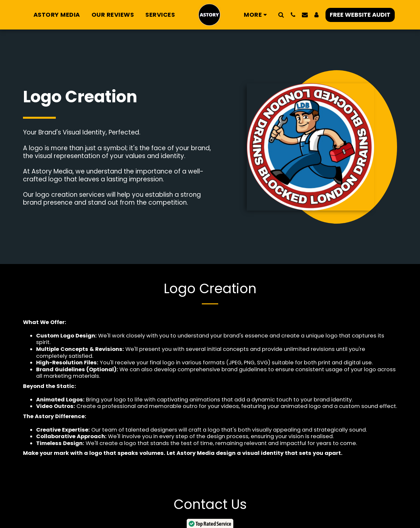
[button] (281, 15)
